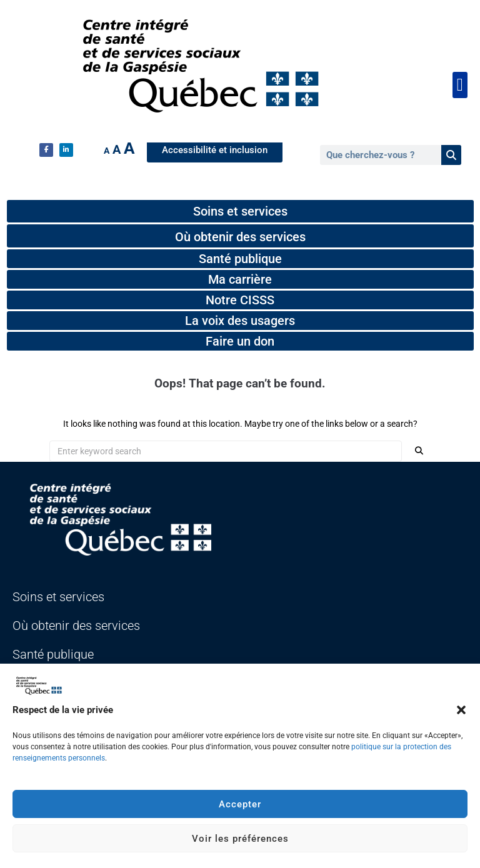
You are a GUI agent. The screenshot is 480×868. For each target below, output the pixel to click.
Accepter (240, 804)
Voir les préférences (240, 839)
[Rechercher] (451, 155)
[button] (461, 710)
